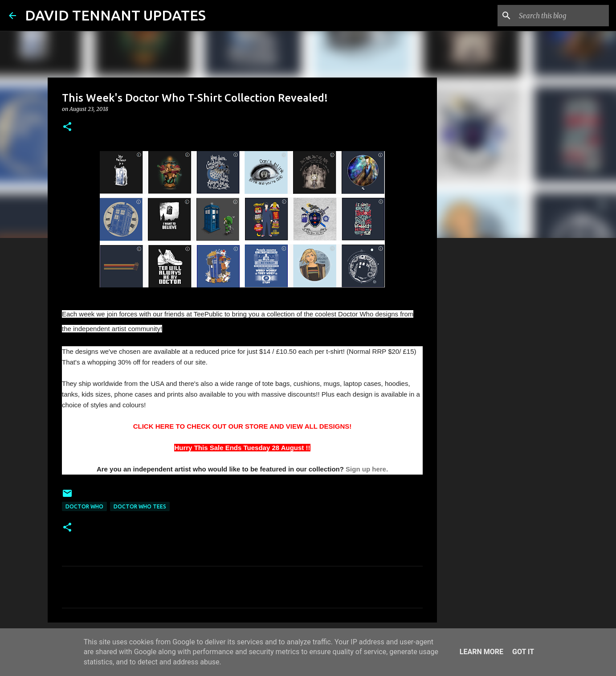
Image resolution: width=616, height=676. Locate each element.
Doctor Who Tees (140, 506)
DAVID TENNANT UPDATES (115, 15)
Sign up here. (367, 469)
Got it (523, 652)
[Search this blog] (562, 16)
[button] (67, 127)
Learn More (481, 652)
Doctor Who (84, 506)
